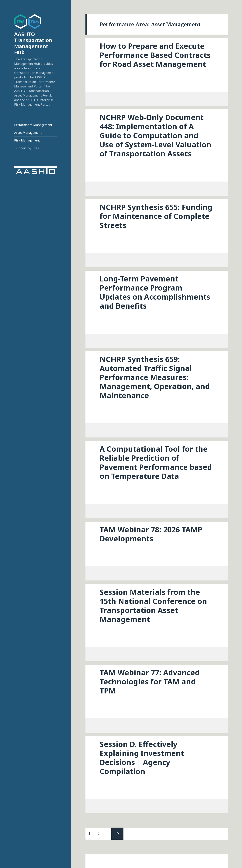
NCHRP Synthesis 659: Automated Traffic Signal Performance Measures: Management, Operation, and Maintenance (155, 377)
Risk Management (27, 140)
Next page (117, 834)
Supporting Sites (27, 148)
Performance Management (33, 125)
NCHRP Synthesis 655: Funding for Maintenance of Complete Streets (156, 216)
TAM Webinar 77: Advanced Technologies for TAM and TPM (150, 681)
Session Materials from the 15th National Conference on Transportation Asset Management (153, 606)
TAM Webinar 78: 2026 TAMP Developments (151, 534)
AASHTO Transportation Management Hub (33, 43)
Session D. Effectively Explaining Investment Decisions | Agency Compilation (142, 758)
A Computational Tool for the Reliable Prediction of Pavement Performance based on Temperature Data (156, 462)
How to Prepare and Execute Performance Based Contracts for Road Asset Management (155, 55)
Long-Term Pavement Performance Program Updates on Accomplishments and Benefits (155, 292)
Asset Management (28, 133)
